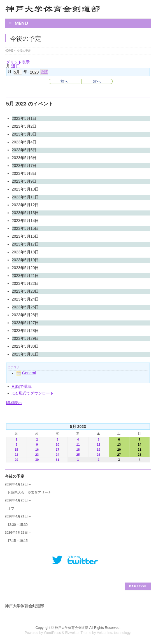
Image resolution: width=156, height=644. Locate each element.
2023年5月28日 (25, 331)
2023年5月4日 (24, 142)
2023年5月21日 (25, 276)
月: (10, 72)
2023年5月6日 (24, 158)
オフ (11, 508)
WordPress (53, 633)
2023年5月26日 (25, 315)
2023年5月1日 (24, 118)
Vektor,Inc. (105, 633)
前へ (64, 81)
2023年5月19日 (25, 260)
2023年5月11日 (25, 197)
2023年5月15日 (25, 228)
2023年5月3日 (24, 134)
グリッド (18, 62)
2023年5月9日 (24, 181)
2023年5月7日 (24, 166)
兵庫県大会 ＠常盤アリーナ (29, 492)
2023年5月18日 (25, 252)
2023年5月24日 (25, 299)
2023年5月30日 (25, 346)
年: (26, 72)
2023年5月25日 (25, 307)
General (26, 373)
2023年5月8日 (24, 173)
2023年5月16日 (25, 236)
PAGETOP (138, 586)
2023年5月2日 (24, 126)
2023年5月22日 (25, 283)
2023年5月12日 (25, 205)
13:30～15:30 (18, 525)
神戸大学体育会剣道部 (71, 628)
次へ (97, 81)
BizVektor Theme (78, 633)
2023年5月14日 (25, 221)
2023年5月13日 (25, 213)
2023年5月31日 (25, 354)
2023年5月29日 (25, 338)
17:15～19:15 (18, 541)
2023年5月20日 (25, 268)
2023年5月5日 (24, 150)
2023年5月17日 (25, 244)
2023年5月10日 (25, 189)
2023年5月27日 (25, 323)
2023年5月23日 (25, 291)
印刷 (14, 403)
